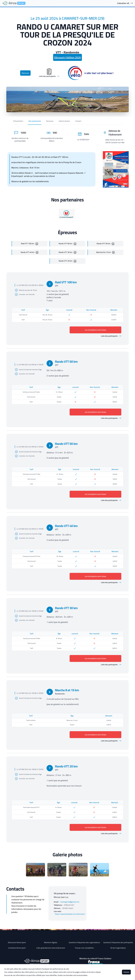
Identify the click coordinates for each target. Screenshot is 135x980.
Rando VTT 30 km (66, 252)
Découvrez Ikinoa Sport (17, 942)
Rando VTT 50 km (103, 244)
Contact (78, 121)
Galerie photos (64, 121)
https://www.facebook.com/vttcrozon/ (70, 914)
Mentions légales (51, 942)
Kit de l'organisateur (118, 948)
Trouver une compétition (84, 948)
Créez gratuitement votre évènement (51, 948)
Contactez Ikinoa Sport (17, 948)
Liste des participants (111, 336)
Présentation (18, 121)
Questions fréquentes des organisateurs (84, 942)
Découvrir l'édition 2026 (67, 57)
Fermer (126, 972)
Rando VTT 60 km (66, 244)
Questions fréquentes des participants (118, 942)
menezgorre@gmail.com (70, 902)
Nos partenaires (35, 121)
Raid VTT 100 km (28, 244)
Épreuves (25, 73)
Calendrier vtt (125, 3)
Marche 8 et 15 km (103, 252)
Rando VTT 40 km (28, 252)
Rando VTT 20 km (66, 261)
